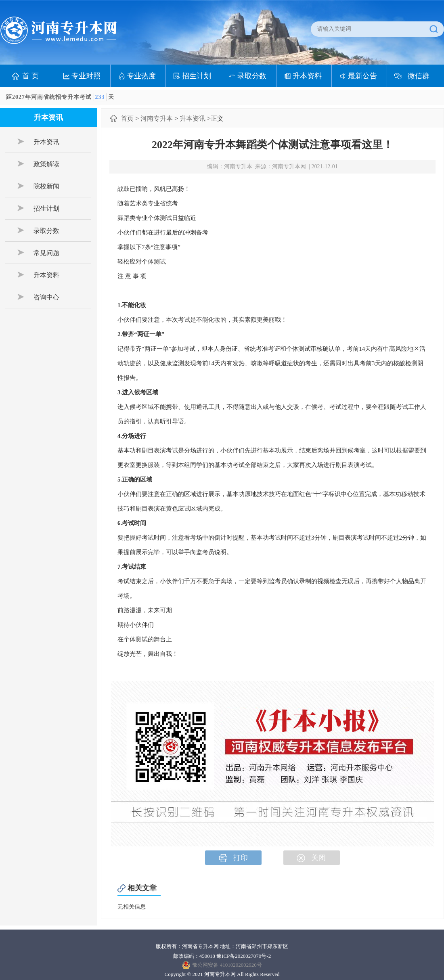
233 (100, 97)
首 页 (30, 76)
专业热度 (141, 76)
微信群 (419, 76)
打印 (234, 858)
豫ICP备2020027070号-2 (244, 956)
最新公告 (362, 76)
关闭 (311, 858)
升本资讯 (38, 142)
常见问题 (38, 253)
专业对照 (86, 76)
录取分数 (252, 76)
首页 (127, 118)
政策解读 (38, 164)
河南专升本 (157, 118)
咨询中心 (38, 297)
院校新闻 (38, 186)
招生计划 (197, 76)
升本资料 (307, 76)
